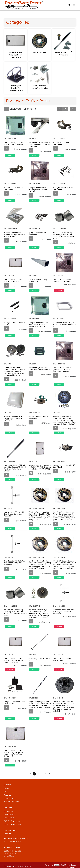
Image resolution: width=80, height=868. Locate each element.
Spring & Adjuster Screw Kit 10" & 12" (14, 321)
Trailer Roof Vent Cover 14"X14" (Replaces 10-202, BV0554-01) (14, 416)
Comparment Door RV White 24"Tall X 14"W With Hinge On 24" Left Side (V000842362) (40, 465)
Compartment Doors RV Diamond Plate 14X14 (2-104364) (38, 187)
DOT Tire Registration (12, 819)
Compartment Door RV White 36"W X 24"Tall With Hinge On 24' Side (14, 658)
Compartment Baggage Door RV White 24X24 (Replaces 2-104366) (38, 322)
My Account (8, 809)
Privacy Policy (9, 796)
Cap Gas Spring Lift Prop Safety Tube (38, 278)
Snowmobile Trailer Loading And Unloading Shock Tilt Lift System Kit (39, 142)
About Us (7, 793)
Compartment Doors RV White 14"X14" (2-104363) (14, 141)
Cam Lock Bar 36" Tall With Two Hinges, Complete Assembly (14, 512)
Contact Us (8, 831)
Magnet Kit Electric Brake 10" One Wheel (39, 415)
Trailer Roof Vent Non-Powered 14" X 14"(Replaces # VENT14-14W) (15, 232)
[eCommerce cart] (69, 5)
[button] (6, 146)
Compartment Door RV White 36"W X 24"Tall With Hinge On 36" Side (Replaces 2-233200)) (15, 751)
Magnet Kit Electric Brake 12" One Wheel (64, 464)
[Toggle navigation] (74, 5)
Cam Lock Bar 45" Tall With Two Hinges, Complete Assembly (14, 560)
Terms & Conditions (11, 799)
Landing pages (9, 812)
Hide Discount (9, 815)
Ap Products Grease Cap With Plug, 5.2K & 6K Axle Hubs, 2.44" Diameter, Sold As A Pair (15, 610)
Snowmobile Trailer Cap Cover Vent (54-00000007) (39, 366)
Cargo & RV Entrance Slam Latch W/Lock (14, 700)
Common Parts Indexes (13, 822)
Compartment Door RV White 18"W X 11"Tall (13, 278)
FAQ (6, 789)
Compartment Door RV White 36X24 (62, 657)
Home (6, 786)
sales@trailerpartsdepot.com (18, 836)
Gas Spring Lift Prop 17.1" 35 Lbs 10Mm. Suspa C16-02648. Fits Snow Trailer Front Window (15, 466)
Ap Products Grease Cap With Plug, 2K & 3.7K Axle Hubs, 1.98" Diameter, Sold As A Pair (64, 233)
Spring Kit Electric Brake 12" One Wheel (39, 231)
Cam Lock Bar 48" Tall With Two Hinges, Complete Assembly (63, 609)
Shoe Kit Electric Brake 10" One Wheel (63, 141)
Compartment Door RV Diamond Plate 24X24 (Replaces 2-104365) (62, 367)
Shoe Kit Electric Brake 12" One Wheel (14, 186)
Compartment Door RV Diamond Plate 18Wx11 (62, 278)
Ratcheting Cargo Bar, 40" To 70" (40, 657)
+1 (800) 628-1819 (14, 839)
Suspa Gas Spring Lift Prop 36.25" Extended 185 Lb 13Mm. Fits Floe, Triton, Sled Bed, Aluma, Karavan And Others (40, 702)
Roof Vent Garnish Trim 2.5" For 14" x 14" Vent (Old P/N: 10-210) (64, 322)
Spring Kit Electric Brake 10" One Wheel (63, 186)
